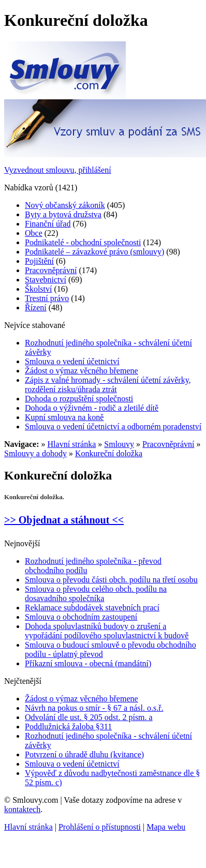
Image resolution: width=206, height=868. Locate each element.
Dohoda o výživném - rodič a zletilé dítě (92, 408)
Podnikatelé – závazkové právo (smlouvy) (94, 252)
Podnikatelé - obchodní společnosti (83, 242)
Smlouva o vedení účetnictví (72, 361)
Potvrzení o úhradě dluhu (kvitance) (84, 754)
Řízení (36, 308)
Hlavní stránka (72, 444)
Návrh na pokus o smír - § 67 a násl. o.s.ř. (94, 708)
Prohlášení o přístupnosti (100, 827)
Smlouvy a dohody (35, 453)
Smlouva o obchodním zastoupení (81, 617)
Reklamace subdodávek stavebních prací (92, 608)
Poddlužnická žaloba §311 (68, 727)
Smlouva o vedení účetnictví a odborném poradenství (113, 426)
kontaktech (22, 809)
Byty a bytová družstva (63, 214)
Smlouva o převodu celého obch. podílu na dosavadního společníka (96, 594)
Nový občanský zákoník (65, 205)
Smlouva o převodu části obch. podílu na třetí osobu (111, 580)
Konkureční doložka (109, 453)
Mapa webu (166, 827)
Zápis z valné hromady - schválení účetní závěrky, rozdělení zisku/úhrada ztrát (108, 385)
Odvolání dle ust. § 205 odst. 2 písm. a (89, 717)
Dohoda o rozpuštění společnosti (79, 399)
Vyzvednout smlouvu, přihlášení (58, 170)
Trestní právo (47, 298)
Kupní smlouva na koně (64, 417)
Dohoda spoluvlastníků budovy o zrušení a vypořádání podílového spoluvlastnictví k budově (107, 631)
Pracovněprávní (51, 270)
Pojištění (39, 261)
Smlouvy (119, 444)
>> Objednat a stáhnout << (64, 520)
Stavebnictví (46, 280)
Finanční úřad (48, 224)
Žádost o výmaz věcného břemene (82, 371)
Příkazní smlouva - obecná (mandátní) (88, 663)
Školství (38, 289)
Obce (34, 233)
